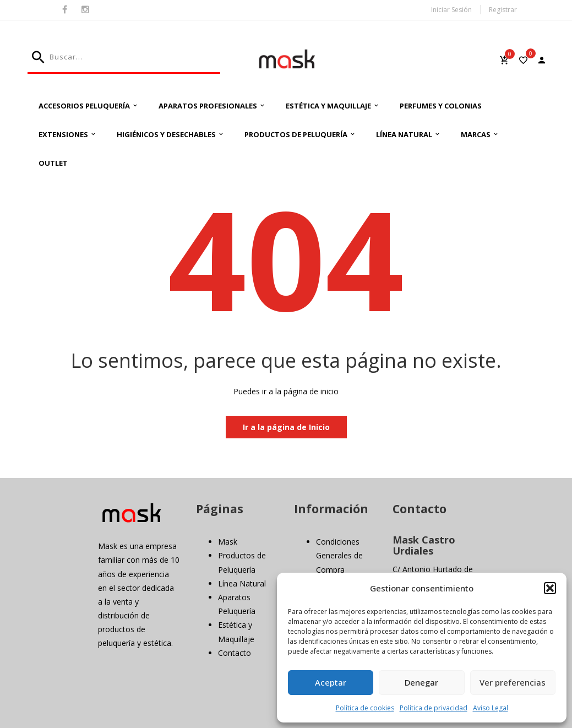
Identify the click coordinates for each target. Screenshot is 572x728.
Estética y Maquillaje (328, 106)
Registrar (503, 10)
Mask (228, 542)
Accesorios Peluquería (84, 106)
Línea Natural (404, 134)
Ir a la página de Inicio (286, 427)
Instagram (85, 10)
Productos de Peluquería (296, 134)
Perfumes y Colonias (441, 106)
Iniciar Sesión (451, 10)
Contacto (235, 653)
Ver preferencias (513, 682)
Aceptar (331, 682)
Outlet (53, 163)
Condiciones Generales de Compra (339, 555)
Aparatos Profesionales (208, 106)
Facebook (65, 10)
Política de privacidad (434, 708)
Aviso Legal (491, 708)
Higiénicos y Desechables (166, 134)
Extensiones (63, 134)
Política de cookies (365, 708)
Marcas (476, 134)
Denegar (421, 682)
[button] (550, 588)
